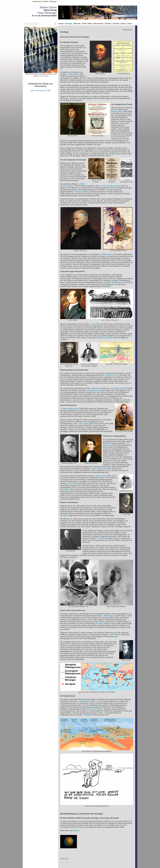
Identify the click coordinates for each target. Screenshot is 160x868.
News (123, 24)
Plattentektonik (85, 701)
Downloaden (40, 91)
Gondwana (64, 515)
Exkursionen (98, 24)
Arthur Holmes (115, 635)
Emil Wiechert (103, 538)
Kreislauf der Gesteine (104, 338)
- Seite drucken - (128, 30)
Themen (108, 24)
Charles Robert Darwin (70, 409)
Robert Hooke (78, 152)
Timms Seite (87, 24)
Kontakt (46, 1)
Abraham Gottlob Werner (114, 283)
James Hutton (96, 324)
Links (129, 24)
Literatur (116, 24)
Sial (89, 620)
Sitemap (53, 1)
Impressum (37, 1)
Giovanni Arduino (82, 192)
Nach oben (64, 859)
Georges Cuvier (111, 375)
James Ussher (74, 74)
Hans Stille (72, 484)
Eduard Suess (101, 476)
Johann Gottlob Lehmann (73, 185)
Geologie (69, 24)
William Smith (107, 254)
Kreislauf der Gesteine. (95, 709)
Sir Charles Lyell (117, 388)
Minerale (77, 24)
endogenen (88, 715)
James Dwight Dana (99, 469)
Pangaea (99, 624)
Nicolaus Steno (117, 112)
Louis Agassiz (83, 424)
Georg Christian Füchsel (111, 186)
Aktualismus (96, 388)
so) (97, 701)
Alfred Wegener (109, 616)
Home (61, 24)
